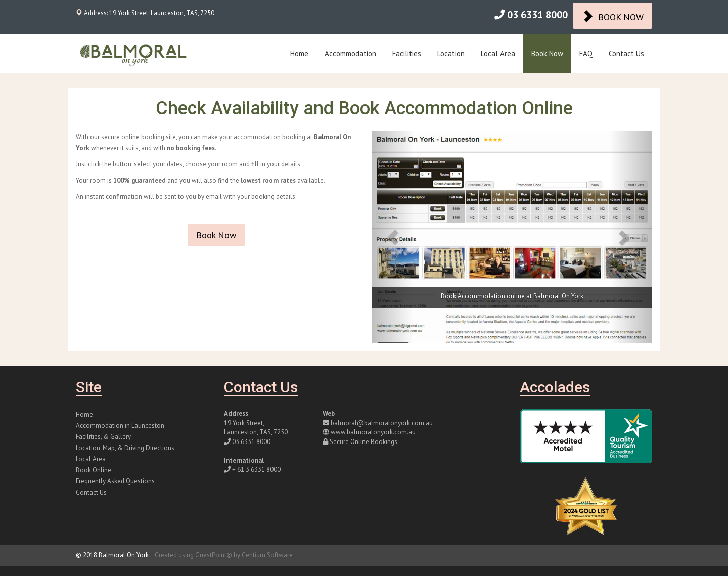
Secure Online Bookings (363, 442)
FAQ (586, 53)
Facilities (407, 53)
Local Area (498, 53)
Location (451, 53)
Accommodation (350, 53)
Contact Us (626, 53)
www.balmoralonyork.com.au (373, 432)
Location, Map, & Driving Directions (125, 448)
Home (299, 53)
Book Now (547, 53)
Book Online (94, 470)
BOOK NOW (612, 16)
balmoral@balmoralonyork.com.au (382, 423)
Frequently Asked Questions (115, 481)
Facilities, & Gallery (103, 437)
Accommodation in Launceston (120, 426)
